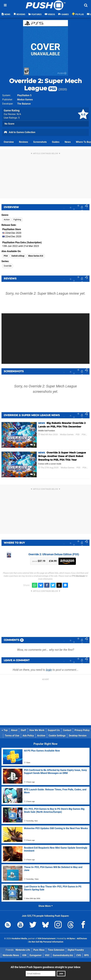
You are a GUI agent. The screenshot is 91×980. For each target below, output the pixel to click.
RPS (87, 955)
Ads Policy (28, 736)
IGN (24, 955)
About (14, 730)
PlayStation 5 (24, 95)
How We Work (37, 730)
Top (5, 730)
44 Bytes (71, 939)
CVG (79, 955)
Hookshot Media (19, 939)
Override (8, 266)
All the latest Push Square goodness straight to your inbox (45, 967)
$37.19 (39, 561)
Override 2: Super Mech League (45, 85)
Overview (9, 142)
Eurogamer (36, 955)
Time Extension (56, 950)
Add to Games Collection (20, 132)
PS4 (6, 256)
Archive (41, 736)
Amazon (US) (67, 561)
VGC (47, 955)
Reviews (23, 142)
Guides (56, 142)
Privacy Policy (82, 730)
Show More (46, 906)
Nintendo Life (23, 950)
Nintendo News (11, 955)
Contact (67, 730)
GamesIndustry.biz (63, 955)
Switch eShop (18, 256)
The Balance (24, 104)
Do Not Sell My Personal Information (46, 942)
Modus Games (25, 100)
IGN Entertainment (47, 939)
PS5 (78, 435)
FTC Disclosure (78, 576)
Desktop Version (78, 736)
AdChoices (82, 939)
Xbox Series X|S (36, 256)
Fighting (17, 220)
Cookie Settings (57, 736)
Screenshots (40, 142)
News (68, 142)
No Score (9, 124)
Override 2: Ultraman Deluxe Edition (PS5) (54, 554)
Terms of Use (12, 736)
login (49, 670)
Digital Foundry (76, 950)
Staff (23, 730)
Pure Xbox (39, 950)
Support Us (54, 730)
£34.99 (53, 561)
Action (7, 220)
